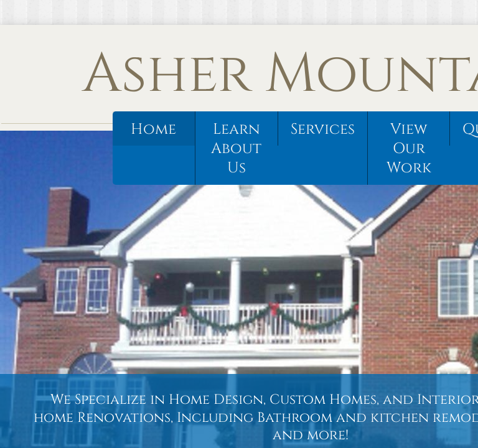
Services (323, 129)
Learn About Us (236, 149)
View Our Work (409, 149)
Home (153, 129)
